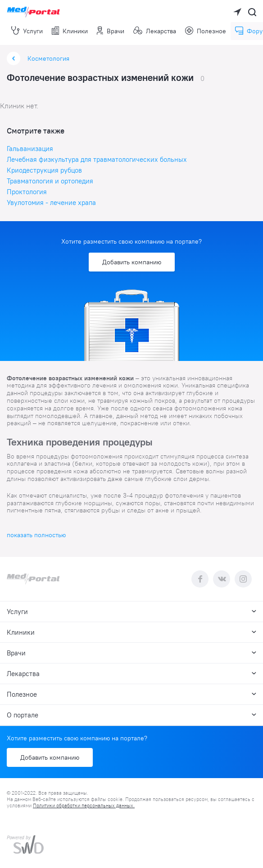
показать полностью (36, 535)
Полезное (206, 31)
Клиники (70, 31)
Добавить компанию (132, 262)
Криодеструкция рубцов (44, 170)
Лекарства (155, 31)
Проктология (27, 192)
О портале (131, 715)
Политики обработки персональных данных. (84, 806)
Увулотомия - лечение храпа (51, 203)
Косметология (48, 58)
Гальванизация (30, 149)
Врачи (111, 31)
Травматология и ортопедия (50, 181)
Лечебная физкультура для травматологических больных (97, 159)
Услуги (27, 31)
